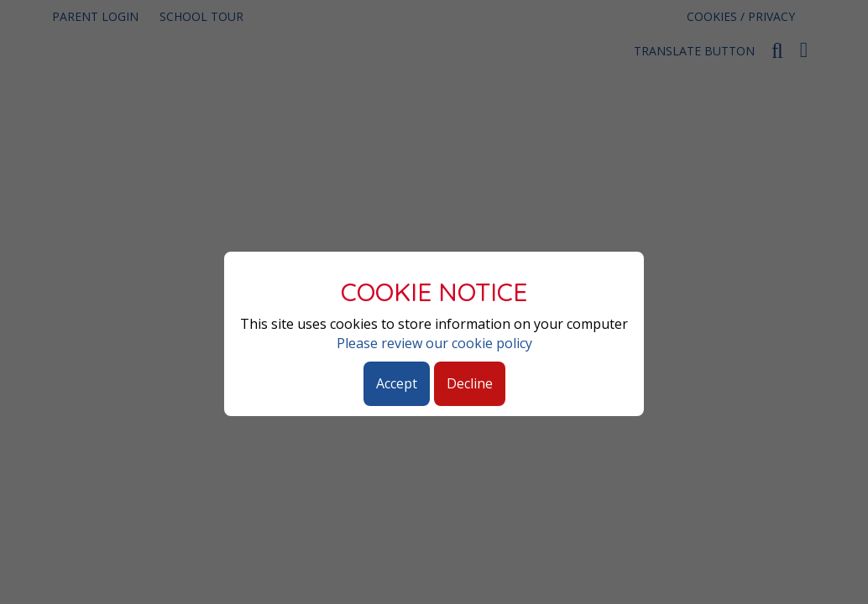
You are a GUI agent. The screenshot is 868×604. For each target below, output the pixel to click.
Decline (470, 383)
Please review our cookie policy (434, 343)
